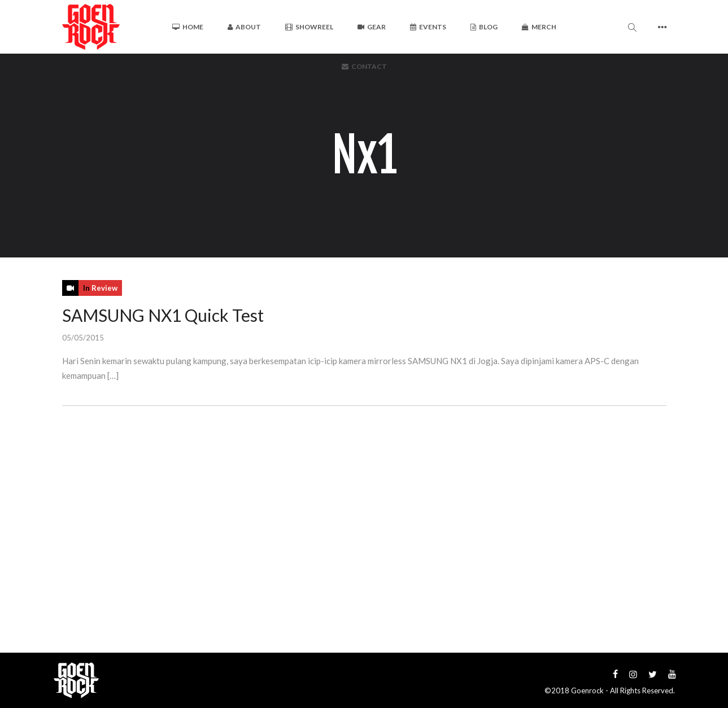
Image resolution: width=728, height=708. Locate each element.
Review (104, 288)
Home (188, 27)
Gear (372, 27)
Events (428, 27)
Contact (364, 66)
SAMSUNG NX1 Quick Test (163, 315)
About (244, 27)
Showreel (309, 27)
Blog (484, 27)
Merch (539, 27)
